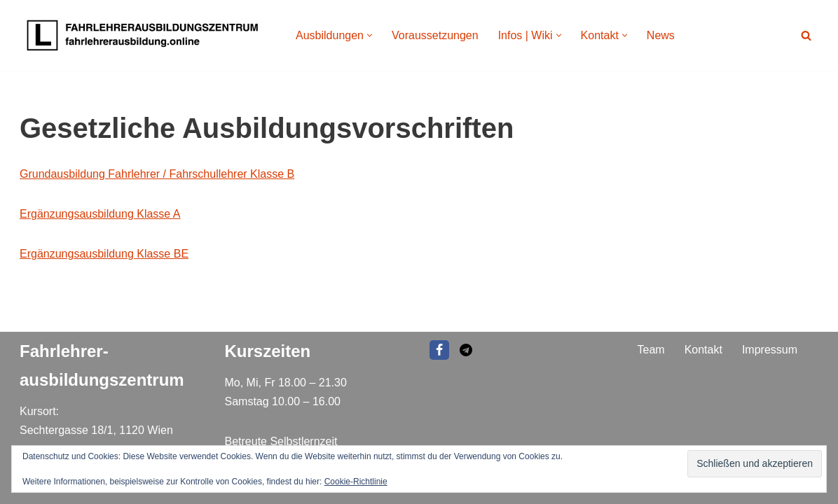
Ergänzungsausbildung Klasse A (100, 214)
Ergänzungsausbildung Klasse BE (104, 254)
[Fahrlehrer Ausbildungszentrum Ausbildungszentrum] (146, 35)
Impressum (770, 350)
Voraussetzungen (435, 35)
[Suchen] (806, 35)
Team (651, 350)
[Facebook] (439, 350)
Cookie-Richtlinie (356, 482)
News (661, 35)
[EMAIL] (466, 350)
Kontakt (703, 350)
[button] (370, 35)
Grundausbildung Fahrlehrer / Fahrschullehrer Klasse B (157, 174)
